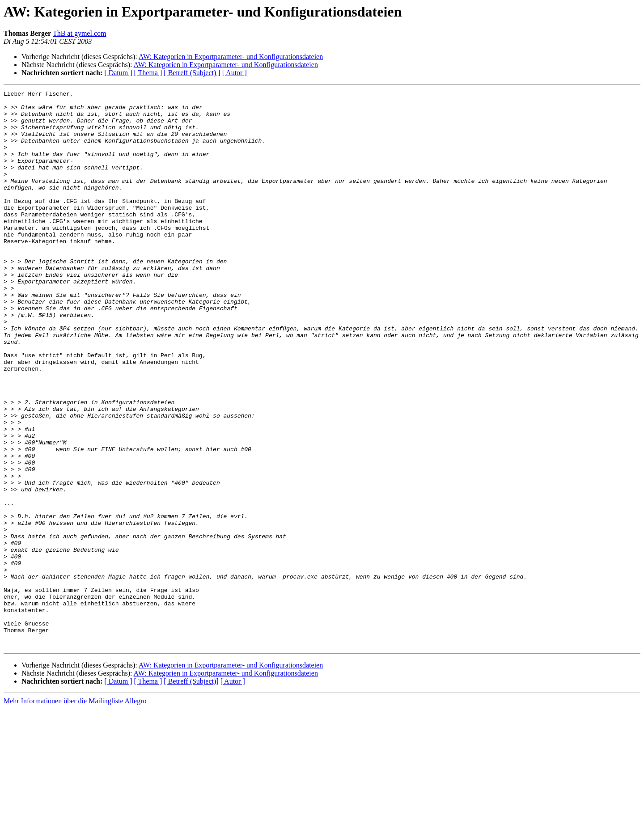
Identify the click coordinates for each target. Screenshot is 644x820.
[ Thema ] (148, 73)
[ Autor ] (235, 73)
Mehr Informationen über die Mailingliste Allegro (75, 812)
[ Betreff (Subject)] (191, 793)
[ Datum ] (118, 73)
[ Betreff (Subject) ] (192, 73)
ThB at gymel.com (80, 33)
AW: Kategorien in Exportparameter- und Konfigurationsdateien (231, 57)
